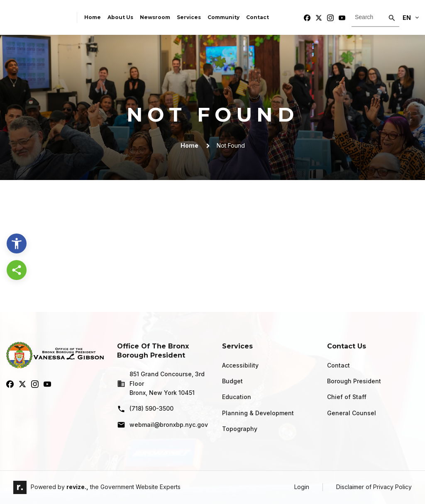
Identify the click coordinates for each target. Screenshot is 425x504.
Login (302, 487)
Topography (240, 429)
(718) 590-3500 (145, 409)
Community (223, 17)
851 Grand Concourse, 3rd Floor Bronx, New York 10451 (161, 383)
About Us (120, 17)
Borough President (354, 381)
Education (237, 397)
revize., (77, 487)
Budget (232, 381)
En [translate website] (411, 18)
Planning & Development (258, 413)
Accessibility (240, 365)
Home (93, 17)
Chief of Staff (347, 397)
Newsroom (155, 17)
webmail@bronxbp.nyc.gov (162, 425)
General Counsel (352, 413)
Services (189, 17)
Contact (258, 17)
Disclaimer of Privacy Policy (374, 487)
